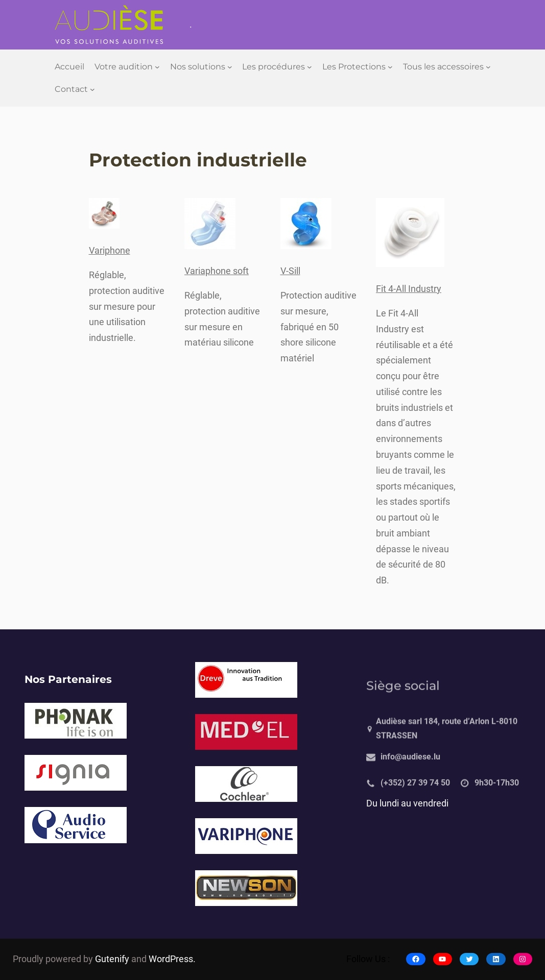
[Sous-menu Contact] (92, 89)
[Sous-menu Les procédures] (310, 67)
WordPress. (172, 959)
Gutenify (113, 959)
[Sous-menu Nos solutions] (230, 67)
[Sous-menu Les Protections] (390, 67)
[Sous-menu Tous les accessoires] (488, 67)
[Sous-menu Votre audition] (157, 67)
